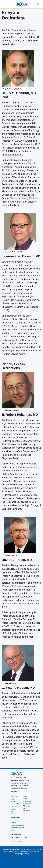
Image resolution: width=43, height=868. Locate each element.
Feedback (26, 854)
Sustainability (15, 807)
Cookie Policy (23, 852)
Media (13, 830)
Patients (13, 822)
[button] (13, 837)
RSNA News (27, 806)
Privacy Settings (33, 852)
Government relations (17, 828)
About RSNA (14, 797)
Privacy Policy (14, 852)
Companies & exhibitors (18, 825)
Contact (13, 809)
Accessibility (18, 854)
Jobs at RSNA (15, 804)
